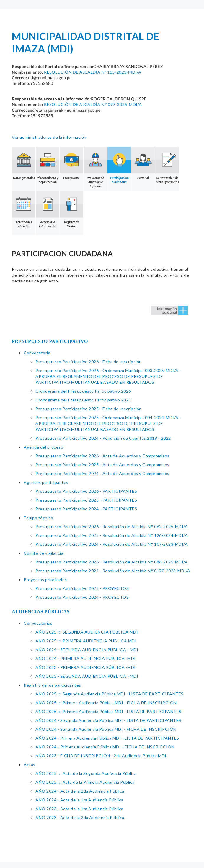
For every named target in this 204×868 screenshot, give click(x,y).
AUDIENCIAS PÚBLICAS (41, 612)
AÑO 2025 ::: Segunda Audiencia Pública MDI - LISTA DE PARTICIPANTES (110, 694)
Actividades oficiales (24, 209)
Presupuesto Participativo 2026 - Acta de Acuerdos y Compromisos (102, 456)
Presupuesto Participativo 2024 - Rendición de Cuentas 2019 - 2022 (103, 438)
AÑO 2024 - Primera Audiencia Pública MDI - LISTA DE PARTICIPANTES (107, 738)
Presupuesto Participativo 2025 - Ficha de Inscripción (89, 409)
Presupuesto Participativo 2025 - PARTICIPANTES (86, 500)
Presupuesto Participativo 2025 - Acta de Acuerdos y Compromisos (102, 465)
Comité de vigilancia (43, 553)
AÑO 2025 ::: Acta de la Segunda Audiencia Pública (86, 773)
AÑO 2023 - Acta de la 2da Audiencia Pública (80, 817)
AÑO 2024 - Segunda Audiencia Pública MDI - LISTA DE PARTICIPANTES (108, 720)
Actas (30, 764)
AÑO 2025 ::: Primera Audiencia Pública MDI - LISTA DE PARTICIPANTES (108, 711)
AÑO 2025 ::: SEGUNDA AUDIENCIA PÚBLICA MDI (87, 632)
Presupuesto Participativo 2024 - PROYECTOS (82, 597)
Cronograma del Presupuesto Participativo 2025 (83, 400)
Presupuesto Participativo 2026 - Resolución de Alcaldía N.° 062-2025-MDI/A (112, 526)
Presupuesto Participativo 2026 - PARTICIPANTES (86, 491)
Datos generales (24, 163)
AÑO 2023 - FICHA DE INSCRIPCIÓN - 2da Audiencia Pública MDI (101, 756)
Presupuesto (71, 163)
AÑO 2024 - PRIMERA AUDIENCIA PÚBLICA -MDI (86, 658)
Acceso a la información (48, 209)
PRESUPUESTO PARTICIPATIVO (50, 341)
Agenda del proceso (43, 447)
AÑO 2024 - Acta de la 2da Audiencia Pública (80, 791)
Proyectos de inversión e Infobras (95, 167)
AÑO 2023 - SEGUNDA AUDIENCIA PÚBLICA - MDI (87, 676)
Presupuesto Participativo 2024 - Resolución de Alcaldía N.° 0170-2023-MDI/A (113, 571)
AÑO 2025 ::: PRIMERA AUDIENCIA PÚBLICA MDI (86, 641)
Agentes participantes (46, 482)
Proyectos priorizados (45, 580)
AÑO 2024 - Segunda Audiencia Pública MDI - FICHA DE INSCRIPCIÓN (106, 729)
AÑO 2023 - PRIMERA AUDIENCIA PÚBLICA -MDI (86, 667)
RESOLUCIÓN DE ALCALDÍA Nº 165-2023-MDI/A (93, 72)
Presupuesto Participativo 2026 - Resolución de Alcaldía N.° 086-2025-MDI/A (112, 562)
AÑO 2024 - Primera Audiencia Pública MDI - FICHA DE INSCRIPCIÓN (105, 747)
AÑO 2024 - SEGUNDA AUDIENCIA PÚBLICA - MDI (87, 650)
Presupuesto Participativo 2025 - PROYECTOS (82, 588)
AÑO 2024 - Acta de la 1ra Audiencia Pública (79, 800)
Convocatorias (38, 623)
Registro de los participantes (52, 685)
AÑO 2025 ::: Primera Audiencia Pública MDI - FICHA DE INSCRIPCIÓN (106, 703)
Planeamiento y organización (48, 165)
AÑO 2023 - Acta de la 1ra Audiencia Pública (79, 809)
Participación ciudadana (119, 165)
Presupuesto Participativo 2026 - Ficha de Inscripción (89, 362)
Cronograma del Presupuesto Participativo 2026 (83, 391)
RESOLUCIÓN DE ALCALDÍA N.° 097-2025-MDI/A (93, 104)
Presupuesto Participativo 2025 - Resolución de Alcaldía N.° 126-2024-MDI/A (112, 535)
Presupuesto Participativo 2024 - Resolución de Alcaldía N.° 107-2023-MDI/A (112, 544)
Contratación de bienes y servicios (167, 165)
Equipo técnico (38, 518)
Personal (143, 163)
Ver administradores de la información (49, 137)
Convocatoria (37, 353)
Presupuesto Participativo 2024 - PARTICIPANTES (86, 509)
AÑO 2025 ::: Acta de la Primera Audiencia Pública (85, 782)
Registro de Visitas (71, 209)
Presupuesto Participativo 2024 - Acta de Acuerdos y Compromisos (102, 473)
